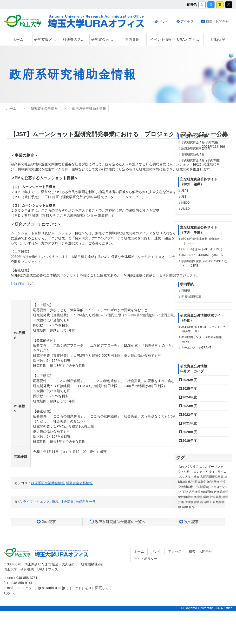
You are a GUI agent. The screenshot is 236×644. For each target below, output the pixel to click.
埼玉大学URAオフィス (96, 21)
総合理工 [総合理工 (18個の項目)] (206, 502)
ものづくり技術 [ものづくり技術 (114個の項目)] (188, 467)
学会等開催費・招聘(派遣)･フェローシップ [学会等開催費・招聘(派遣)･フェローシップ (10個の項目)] (203, 487)
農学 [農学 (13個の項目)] (185, 507)
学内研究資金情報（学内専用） (202, 161)
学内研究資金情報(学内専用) (200, 142)
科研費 (186, 291)
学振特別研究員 (191, 297)
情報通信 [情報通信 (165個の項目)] (207, 492)
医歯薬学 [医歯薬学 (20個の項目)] (200, 482)
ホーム (11, 108)
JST (184, 197)
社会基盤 (67, 502)
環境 (55, 502)
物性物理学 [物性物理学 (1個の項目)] (185, 497)
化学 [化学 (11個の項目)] (191, 482)
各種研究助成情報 (193, 154)
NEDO (186, 203)
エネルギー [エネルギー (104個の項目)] (207, 467)
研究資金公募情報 (44, 108)
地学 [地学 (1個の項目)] (210, 482)
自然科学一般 (86, 502)
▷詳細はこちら (23, 284)
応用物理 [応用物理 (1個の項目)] (195, 492)
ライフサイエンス (36, 502)
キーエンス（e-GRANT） (198, 348)
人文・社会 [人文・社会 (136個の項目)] (192, 477)
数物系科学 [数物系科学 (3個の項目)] (221, 492)
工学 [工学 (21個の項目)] (185, 492)
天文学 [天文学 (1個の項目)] (218, 482)
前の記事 (49, 522)
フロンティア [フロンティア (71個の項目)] (199, 472)
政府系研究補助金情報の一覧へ (120, 522)
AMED (186, 209)
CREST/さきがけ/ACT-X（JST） (203, 249)
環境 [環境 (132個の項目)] (206, 497)
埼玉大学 (23, 21)
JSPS (185, 191)
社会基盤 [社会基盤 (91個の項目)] (216, 497)
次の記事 (191, 522)
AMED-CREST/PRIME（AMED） (203, 255)
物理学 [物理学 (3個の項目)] (198, 497)
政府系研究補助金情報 (89, 108)
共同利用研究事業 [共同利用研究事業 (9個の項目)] (212, 477)
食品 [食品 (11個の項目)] (192, 507)
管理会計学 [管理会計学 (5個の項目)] (192, 502)
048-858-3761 (27, 578)
